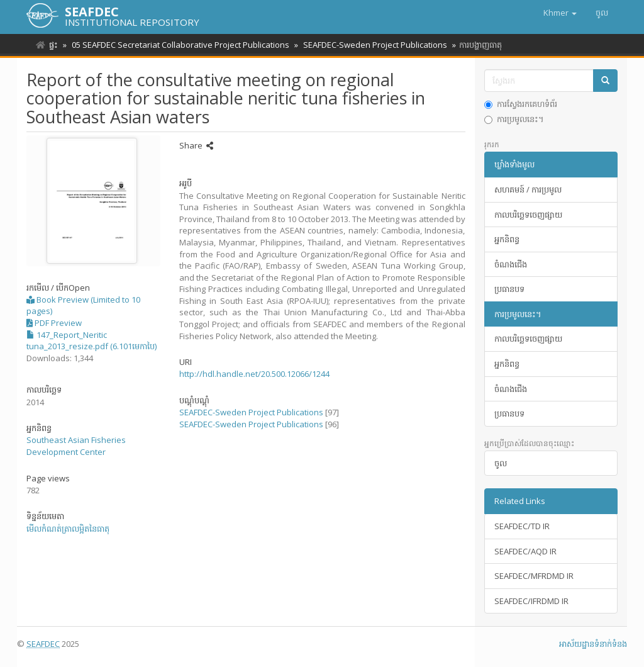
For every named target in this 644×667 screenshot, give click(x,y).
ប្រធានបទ (509, 289)
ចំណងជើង (511, 264)
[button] (560, 13)
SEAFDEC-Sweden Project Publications (371, 45)
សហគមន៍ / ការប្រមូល (528, 189)
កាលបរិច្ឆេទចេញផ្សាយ (528, 215)
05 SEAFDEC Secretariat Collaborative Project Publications (179, 45)
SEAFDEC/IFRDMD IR (531, 601)
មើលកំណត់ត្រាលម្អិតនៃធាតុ (68, 529)
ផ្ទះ (53, 45)
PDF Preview (54, 323)
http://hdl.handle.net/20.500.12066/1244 (254, 374)
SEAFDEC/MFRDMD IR (534, 576)
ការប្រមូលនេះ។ (514, 119)
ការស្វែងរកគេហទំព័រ (521, 104)
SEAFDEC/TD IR (522, 526)
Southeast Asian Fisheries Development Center (76, 446)
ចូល (501, 463)
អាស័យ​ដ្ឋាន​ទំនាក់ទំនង (593, 644)
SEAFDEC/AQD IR (525, 551)
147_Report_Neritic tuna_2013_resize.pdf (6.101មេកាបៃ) (92, 341)
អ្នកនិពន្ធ (507, 239)
